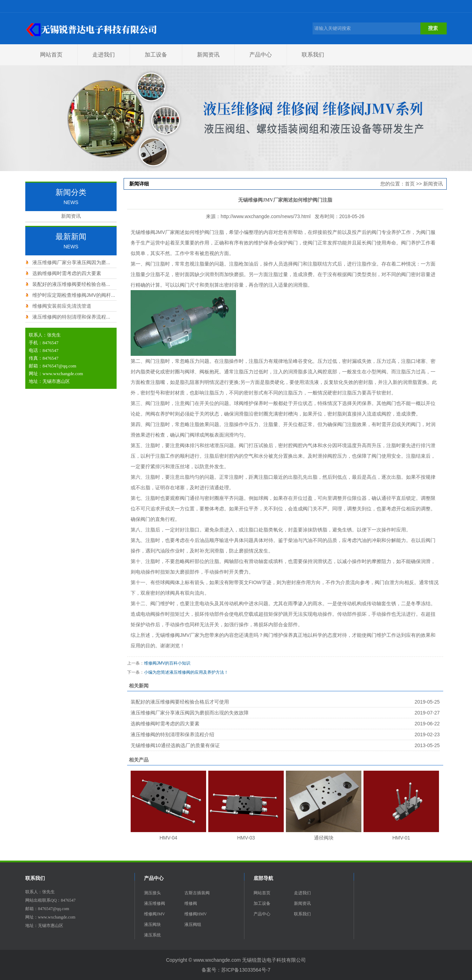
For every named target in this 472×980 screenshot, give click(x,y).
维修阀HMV (196, 914)
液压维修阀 (155, 903)
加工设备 (156, 55)
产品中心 (261, 55)
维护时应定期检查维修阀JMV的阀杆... (74, 295)
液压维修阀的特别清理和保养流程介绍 (172, 734)
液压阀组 (193, 925)
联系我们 (313, 55)
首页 (410, 184)
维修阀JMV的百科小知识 (167, 663)
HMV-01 (401, 838)
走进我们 (104, 55)
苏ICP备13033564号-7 (246, 970)
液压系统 (152, 935)
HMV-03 (246, 838)
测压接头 (152, 893)
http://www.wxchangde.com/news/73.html (265, 216)
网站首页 (51, 55)
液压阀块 (152, 925)
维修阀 (191, 903)
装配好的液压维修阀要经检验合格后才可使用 (180, 702)
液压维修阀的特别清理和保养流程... (71, 317)
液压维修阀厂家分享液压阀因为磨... (71, 262)
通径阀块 (324, 838)
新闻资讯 (208, 55)
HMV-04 (168, 838)
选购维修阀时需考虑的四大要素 (67, 273)
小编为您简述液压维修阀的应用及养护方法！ (186, 672)
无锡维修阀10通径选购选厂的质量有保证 (175, 745)
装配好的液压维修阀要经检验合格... (71, 284)
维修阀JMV (155, 914)
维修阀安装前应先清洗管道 (62, 306)
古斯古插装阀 (197, 893)
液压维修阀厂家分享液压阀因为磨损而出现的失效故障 (190, 713)
